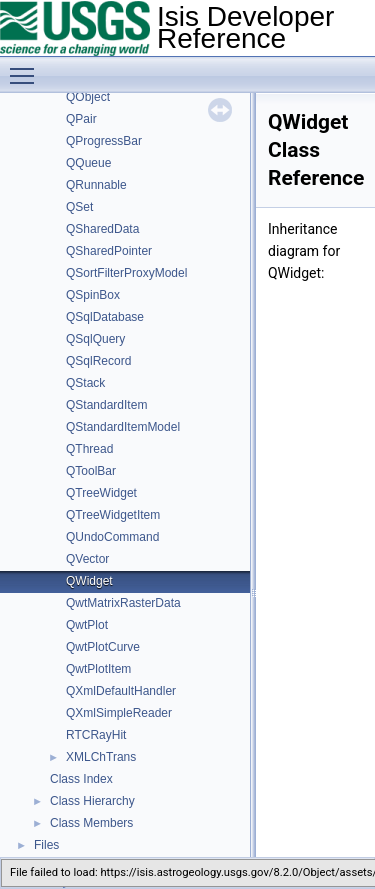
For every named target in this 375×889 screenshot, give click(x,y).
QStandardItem (106, 405)
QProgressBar (104, 141)
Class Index (81, 779)
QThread (89, 449)
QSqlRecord (98, 361)
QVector (87, 559)
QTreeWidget (101, 493)
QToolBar (91, 471)
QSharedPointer (109, 251)
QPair (81, 119)
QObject (88, 97)
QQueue (88, 163)
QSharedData (102, 229)
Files (46, 845)
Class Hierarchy (92, 801)
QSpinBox (93, 295)
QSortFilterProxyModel (126, 273)
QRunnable (96, 185)
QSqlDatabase (105, 317)
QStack (85, 383)
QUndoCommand (112, 537)
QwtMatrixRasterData (123, 603)
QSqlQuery (95, 339)
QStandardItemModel (123, 427)
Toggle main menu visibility (27, 67)
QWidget (89, 581)
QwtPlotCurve (103, 647)
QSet (79, 207)
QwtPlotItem (98, 669)
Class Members (91, 823)
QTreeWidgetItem (113, 515)
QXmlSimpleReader (119, 713)
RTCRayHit (96, 735)
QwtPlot (87, 625)
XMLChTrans (101, 757)
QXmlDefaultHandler (121, 691)
